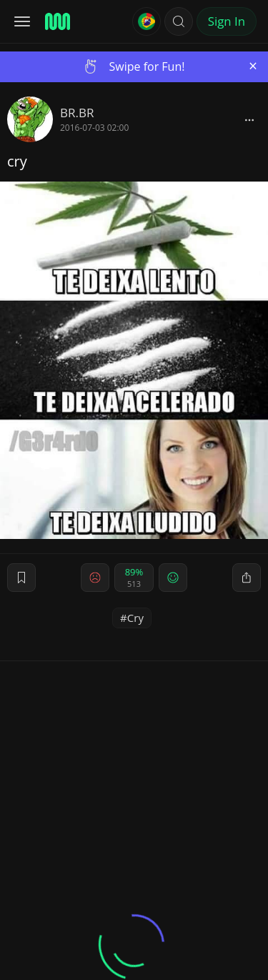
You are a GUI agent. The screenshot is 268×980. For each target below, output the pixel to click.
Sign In (227, 21)
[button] (179, 21)
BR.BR (77, 113)
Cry (135, 618)
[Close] (253, 66)
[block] (249, 119)
